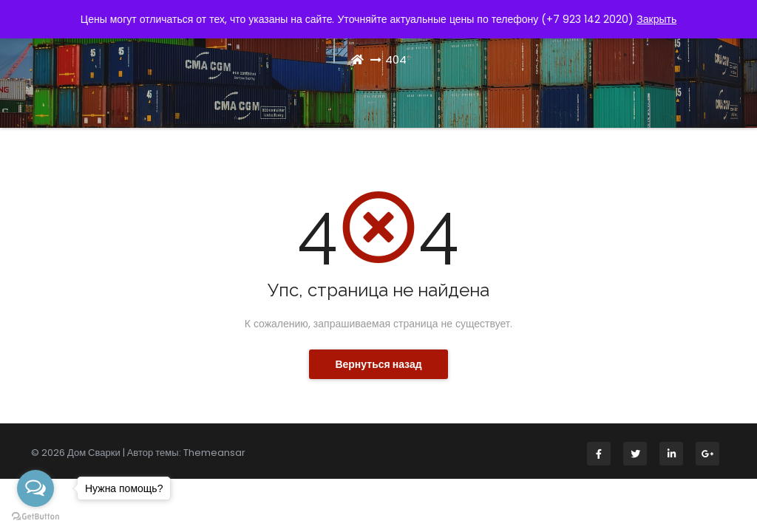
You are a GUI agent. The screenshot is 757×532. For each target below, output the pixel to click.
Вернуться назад (378, 364)
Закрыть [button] (656, 19)
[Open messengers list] (35, 488)
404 (396, 59)
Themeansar (214, 453)
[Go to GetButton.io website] (35, 517)
